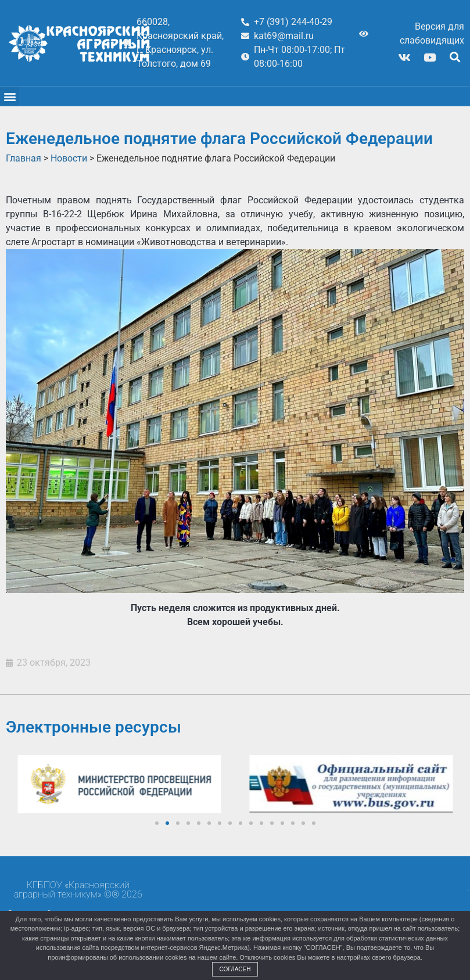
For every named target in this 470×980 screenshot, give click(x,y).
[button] (455, 57)
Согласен (235, 969)
